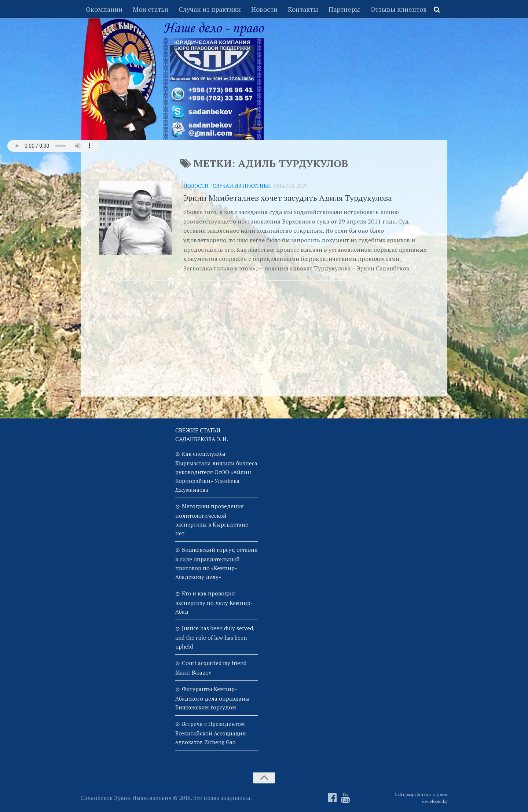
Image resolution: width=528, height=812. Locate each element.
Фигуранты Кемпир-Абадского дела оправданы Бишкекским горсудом (212, 698)
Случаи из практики (210, 9)
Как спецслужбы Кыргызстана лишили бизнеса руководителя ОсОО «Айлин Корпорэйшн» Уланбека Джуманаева (216, 472)
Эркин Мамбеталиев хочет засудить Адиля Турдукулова (288, 198)
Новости (264, 9)
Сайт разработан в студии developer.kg (421, 798)
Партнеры (344, 9)
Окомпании (104, 9)
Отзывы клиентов (399, 9)
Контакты (303, 9)
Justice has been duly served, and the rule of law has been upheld (215, 637)
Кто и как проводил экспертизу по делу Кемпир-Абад (214, 602)
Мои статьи (151, 9)
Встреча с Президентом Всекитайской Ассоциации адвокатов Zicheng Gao (211, 733)
